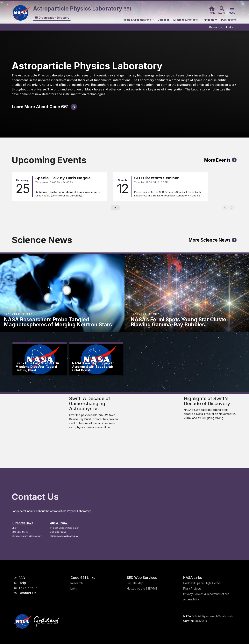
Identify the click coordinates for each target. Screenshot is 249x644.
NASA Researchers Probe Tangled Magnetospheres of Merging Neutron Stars (58, 322)
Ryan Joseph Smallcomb (217, 616)
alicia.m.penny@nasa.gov (64, 536)
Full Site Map (135, 583)
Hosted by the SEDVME (142, 588)
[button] (52, 18)
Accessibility (191, 599)
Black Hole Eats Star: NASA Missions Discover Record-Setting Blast (37, 367)
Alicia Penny (59, 523)
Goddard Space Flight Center (202, 583)
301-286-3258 (58, 532)
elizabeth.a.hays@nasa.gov (27, 536)
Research (77, 583)
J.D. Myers (201, 621)
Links (74, 588)
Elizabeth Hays (22, 523)
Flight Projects (192, 588)
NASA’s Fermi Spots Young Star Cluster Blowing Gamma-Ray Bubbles (180, 322)
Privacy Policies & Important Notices (206, 594)
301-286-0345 (20, 532)
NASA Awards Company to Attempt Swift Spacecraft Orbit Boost (93, 367)
